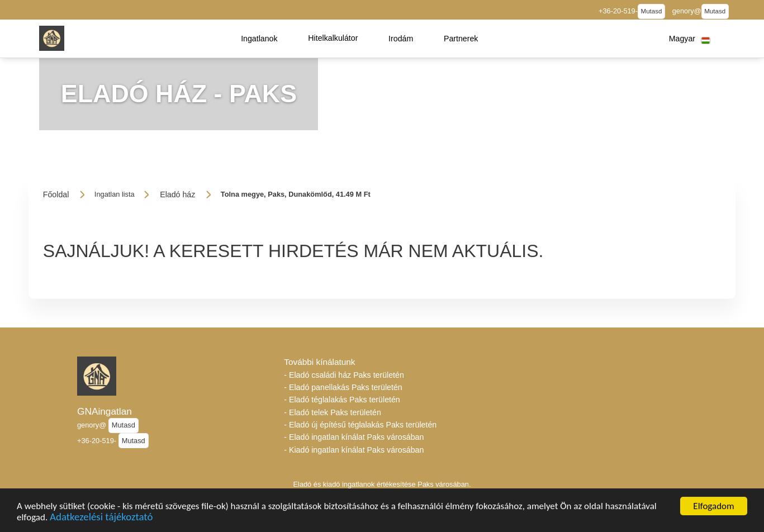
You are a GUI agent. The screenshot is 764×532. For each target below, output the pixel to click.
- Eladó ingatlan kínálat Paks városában (354, 437)
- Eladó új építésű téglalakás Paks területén (360, 425)
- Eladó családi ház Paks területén (344, 375)
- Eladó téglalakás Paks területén (342, 400)
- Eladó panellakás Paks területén (343, 387)
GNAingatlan (105, 411)
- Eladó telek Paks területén (333, 412)
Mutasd (652, 11)
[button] (259, 39)
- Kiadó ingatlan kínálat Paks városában (354, 450)
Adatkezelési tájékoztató (101, 519)
